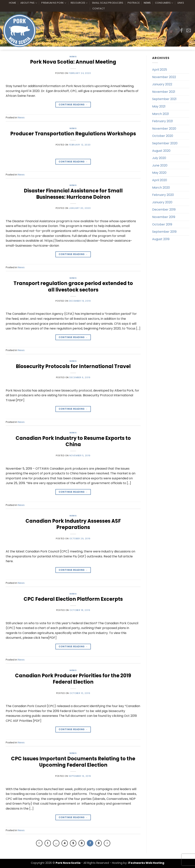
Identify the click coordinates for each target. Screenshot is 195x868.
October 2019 (162, 224)
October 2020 (163, 136)
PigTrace (134, 3)
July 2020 (159, 158)
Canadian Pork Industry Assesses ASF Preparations (73, 524)
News (147, 3)
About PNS (29, 3)
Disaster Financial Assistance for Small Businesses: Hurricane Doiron (73, 194)
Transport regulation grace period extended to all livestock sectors (73, 286)
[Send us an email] (189, 31)
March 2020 (161, 188)
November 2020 (164, 129)
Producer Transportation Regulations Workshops (73, 134)
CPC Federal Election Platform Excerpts (73, 599)
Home (13, 3)
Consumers (164, 3)
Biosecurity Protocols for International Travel (73, 366)
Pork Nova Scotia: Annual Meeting (73, 62)
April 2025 (160, 70)
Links (181, 3)
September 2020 (165, 143)
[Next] (107, 843)
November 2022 (164, 77)
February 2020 (163, 195)
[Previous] (39, 843)
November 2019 (164, 217)
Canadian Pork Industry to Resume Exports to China (73, 441)
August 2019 (161, 239)
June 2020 (160, 165)
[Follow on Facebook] (182, 31)
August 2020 (161, 151)
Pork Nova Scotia (68, 863)
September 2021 (164, 99)
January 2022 (162, 84)
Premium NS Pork (54, 3)
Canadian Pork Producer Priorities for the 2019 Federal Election (73, 679)
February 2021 (163, 121)
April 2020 (160, 180)
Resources (79, 3)
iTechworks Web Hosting (146, 863)
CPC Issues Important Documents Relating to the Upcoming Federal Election (73, 762)
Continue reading (73, 105)
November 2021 (164, 92)
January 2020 (162, 202)
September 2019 (164, 232)
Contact (99, 8)
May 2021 (159, 106)
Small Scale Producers (108, 3)
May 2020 (159, 173)
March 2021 (161, 114)
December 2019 (164, 210)
